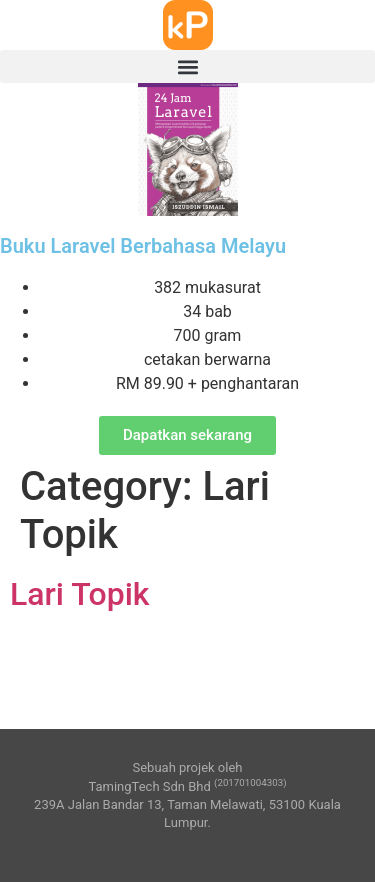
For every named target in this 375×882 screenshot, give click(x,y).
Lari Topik (80, 594)
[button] (187, 66)
